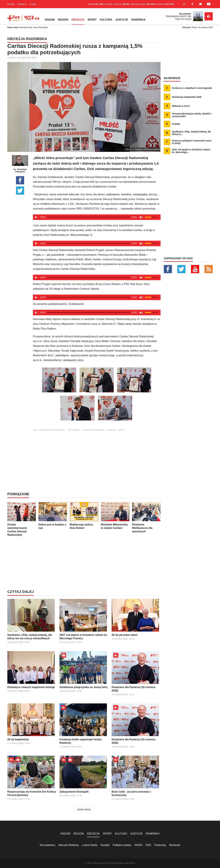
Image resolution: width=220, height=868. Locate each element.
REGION (63, 20)
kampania (111, 430)
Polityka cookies (122, 845)
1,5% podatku (74, 430)
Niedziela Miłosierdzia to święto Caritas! (115, 516)
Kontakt (11, 4)
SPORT (92, 20)
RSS (148, 845)
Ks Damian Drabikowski (93, 430)
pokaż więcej (84, 809)
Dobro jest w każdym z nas (53, 516)
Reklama (22, 4)
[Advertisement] (97, 454)
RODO (139, 845)
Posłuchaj (160, 845)
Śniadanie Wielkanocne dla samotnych (146, 517)
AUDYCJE (122, 20)
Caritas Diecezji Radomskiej (52, 430)
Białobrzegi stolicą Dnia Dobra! (84, 516)
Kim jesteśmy (48, 845)
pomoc (121, 430)
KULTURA (106, 20)
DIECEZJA (78, 20)
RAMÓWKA (138, 20)
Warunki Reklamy (69, 845)
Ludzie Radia (90, 845)
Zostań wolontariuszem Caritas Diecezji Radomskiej (22, 519)
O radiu (33, 4)
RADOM (50, 20)
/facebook (175, 845)
